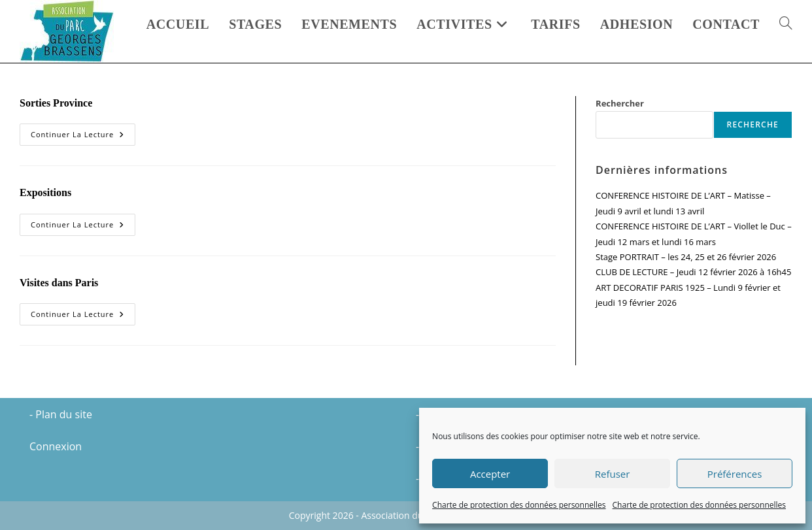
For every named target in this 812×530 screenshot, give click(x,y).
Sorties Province (56, 103)
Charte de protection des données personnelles (519, 505)
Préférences (735, 474)
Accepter (490, 474)
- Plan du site (61, 414)
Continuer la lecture (83, 137)
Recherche (753, 124)
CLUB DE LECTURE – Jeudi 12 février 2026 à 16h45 (693, 272)
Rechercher (620, 103)
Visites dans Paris (59, 283)
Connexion (56, 446)
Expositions (45, 192)
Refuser (613, 474)
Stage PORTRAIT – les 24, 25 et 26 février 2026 (686, 257)
